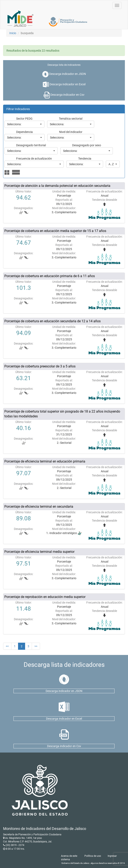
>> (36, 646)
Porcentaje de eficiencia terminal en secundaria (39, 507)
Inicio (13, 33)
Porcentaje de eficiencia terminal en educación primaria (45, 461)
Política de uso (93, 856)
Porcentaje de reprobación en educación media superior (45, 597)
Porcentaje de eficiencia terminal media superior (39, 552)
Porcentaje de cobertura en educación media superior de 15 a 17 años (55, 231)
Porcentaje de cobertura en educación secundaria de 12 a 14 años (52, 321)
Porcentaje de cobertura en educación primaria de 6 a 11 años (50, 276)
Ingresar (112, 856)
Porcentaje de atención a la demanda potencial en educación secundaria (57, 186)
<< (7, 646)
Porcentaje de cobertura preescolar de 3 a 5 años (40, 366)
